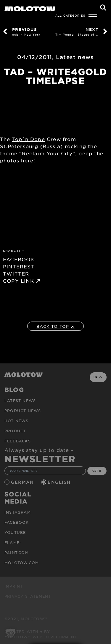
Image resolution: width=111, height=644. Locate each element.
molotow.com (22, 563)
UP (98, 377)
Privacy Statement (28, 596)
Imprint (14, 586)
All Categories (70, 15)
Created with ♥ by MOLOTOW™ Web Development (41, 634)
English (60, 482)
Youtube (15, 532)
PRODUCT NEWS (23, 411)
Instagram (18, 512)
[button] (11, 633)
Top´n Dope (29, 139)
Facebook (17, 522)
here (27, 160)
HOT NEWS (17, 421)
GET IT (97, 471)
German (23, 482)
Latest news (75, 57)
